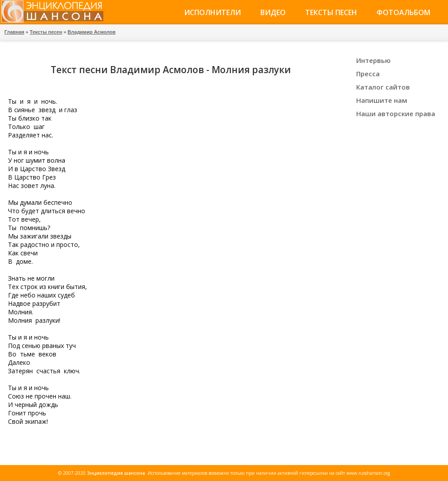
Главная (14, 32)
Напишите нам (382, 100)
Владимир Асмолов (91, 32)
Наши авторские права (396, 113)
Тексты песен (331, 12)
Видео (273, 12)
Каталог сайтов (383, 87)
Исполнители (212, 12)
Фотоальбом (403, 12)
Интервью (373, 60)
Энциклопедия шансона (116, 473)
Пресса (368, 74)
